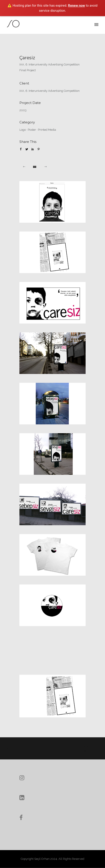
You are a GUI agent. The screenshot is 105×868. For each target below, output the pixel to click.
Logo (23, 130)
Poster (32, 130)
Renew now (76, 6)
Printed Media (47, 130)
